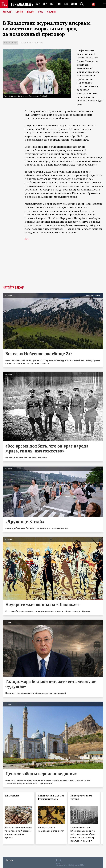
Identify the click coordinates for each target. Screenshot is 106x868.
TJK (52, 4)
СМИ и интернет (26, 43)
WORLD (74, 4)
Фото (41, 12)
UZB (66, 4)
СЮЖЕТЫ (52, 12)
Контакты (10, 860)
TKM (59, 4)
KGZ (45, 4)
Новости (7, 12)
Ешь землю (12, 796)
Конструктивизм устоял (81, 797)
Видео (30, 12)
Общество (39, 43)
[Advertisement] (53, 265)
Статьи (19, 12)
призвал (30, 222)
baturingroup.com (74, 865)
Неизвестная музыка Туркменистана (51, 797)
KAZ (38, 4)
